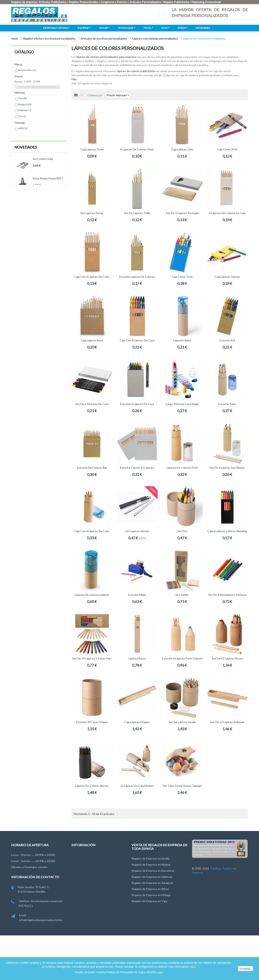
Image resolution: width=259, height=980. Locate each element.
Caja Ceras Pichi (227, 149)
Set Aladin (182, 595)
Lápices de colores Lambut (92, 595)
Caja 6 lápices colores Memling (227, 531)
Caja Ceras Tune (182, 277)
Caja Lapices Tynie (92, 149)
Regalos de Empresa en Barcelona (153, 871)
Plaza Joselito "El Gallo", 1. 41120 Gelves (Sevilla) (30, 890)
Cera (22, 98)
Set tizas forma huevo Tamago (182, 786)
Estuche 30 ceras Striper (92, 722)
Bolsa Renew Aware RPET (48, 178)
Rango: (19, 81)
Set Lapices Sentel (137, 531)
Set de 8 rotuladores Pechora (227, 595)
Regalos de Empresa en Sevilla (150, 858)
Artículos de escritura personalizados (104, 38)
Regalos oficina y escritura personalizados (50, 38)
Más (74, 79)
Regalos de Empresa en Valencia (152, 877)
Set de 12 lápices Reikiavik (227, 722)
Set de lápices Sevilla (182, 722)
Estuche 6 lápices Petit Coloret (182, 658)
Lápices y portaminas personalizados (156, 38)
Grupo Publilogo (82, 864)
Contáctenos (80, 856)
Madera (25, 104)
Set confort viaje (43, 159)
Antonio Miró (27, 70)
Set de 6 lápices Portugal (182, 213)
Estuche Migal (137, 595)
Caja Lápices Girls (182, 149)
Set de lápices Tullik (137, 213)
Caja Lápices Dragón (137, 722)
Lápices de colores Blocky (92, 786)
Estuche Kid (227, 340)
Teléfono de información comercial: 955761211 (37, 904)
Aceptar (245, 969)
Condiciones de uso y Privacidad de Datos (98, 871)
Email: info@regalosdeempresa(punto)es (37, 918)
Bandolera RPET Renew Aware (47, 200)
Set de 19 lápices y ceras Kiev (92, 658)
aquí (193, 967)
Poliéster (25, 110)
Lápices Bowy (137, 658)
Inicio (15, 38)
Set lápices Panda (92, 213)
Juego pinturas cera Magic (182, 404)
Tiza (22, 116)
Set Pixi (182, 531)
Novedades (26, 147)
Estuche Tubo (227, 404)
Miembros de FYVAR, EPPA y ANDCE (95, 894)
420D (23, 128)
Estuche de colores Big (92, 468)
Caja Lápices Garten (227, 277)
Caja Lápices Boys (92, 340)
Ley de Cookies (81, 879)
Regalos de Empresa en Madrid (151, 865)
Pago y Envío (79, 886)
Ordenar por (95, 95)
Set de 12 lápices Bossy (227, 658)
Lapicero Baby (182, 340)
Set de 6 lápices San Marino (227, 468)
